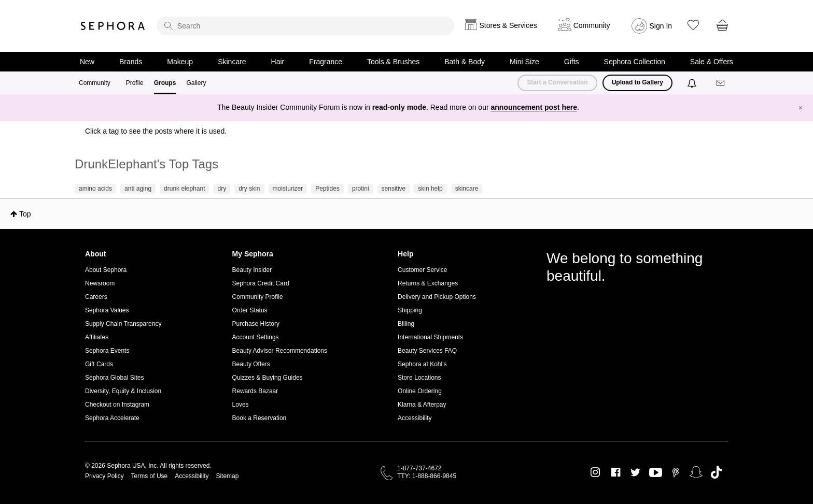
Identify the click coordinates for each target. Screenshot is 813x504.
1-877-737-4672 (419, 468)
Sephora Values (107, 310)
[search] (305, 26)
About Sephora (106, 270)
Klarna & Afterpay (422, 405)
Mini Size (524, 62)
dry (222, 189)
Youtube (656, 473)
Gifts (572, 62)
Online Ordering (420, 391)
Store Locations (419, 378)
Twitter (635, 472)
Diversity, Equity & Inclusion (123, 391)
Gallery (196, 83)
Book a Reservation (260, 418)
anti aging (138, 189)
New (87, 62)
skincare (467, 189)
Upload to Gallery (637, 82)
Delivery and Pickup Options (437, 297)
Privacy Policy (104, 476)
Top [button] (25, 214)
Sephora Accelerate (112, 418)
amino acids (95, 189)
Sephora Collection (635, 62)
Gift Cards (99, 364)
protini (361, 189)
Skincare (232, 62)
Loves (241, 405)
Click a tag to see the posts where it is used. (156, 131)
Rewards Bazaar (255, 391)
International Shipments (430, 337)
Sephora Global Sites (114, 378)
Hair (278, 62)
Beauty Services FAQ (427, 351)
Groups (165, 83)
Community (95, 83)
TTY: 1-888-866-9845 (427, 476)
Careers (96, 297)
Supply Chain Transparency (123, 324)
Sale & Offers (712, 62)
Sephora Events (107, 351)
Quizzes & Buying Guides (268, 378)
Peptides (327, 189)
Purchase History (256, 324)
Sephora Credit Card (261, 283)
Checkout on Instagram (117, 405)
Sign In (661, 26)
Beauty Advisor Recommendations (280, 351)
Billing (406, 324)
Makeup (180, 62)
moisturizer (288, 189)
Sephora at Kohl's (422, 364)
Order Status (250, 310)
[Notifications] (693, 83)
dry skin (249, 189)
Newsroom (100, 283)
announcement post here (534, 107)
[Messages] (721, 83)
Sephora (113, 26)
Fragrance (326, 62)
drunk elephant (184, 189)
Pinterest (676, 472)
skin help (430, 189)
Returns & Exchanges (428, 283)
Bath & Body (465, 62)
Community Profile (258, 297)
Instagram (595, 472)
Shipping (410, 310)
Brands (131, 62)
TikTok (716, 472)
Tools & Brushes (393, 62)
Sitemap (227, 476)
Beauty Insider (252, 270)
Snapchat (696, 472)
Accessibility (415, 418)
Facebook (616, 472)
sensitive (394, 189)
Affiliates (97, 337)
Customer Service (422, 270)
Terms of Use (150, 476)
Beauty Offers (251, 364)
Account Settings (256, 337)
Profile (135, 83)
